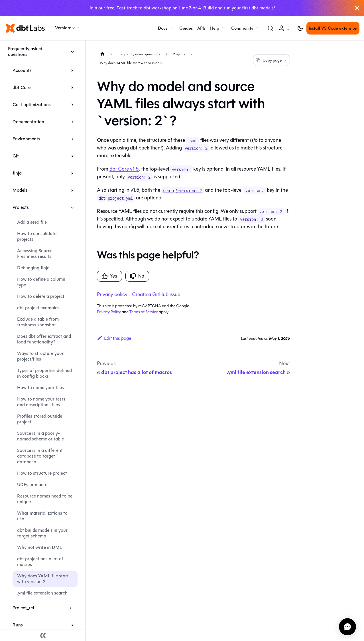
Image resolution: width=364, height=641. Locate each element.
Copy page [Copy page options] (272, 60)
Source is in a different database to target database (40, 456)
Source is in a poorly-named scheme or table (40, 436)
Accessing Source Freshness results (35, 253)
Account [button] (285, 31)
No (137, 276)
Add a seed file (32, 222)
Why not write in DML (40, 547)
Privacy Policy (109, 312)
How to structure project (42, 473)
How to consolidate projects (37, 236)
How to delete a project (41, 296)
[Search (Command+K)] (271, 28)
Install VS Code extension (333, 28)
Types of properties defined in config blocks (44, 373)
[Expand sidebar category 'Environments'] (72, 139)
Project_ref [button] (24, 608)
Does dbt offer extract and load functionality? (44, 339)
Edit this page (114, 338)
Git (16, 156)
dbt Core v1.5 (124, 169)
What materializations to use (42, 516)
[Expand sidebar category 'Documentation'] (72, 122)
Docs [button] (163, 28)
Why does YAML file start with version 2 (43, 579)
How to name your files (40, 388)
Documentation (28, 122)
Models (20, 190)
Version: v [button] (65, 28)
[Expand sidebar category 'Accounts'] (72, 70)
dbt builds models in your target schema (42, 533)
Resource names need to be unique (45, 499)
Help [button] (215, 28)
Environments (26, 139)
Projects (21, 207)
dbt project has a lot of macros (40, 562)
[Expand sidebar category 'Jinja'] (72, 173)
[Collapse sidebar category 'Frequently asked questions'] (72, 52)
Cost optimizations (32, 105)
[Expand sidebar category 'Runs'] (72, 625)
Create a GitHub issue (156, 294)
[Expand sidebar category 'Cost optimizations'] (72, 105)
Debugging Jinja (33, 268)
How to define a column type (41, 282)
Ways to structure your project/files (40, 356)
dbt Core (22, 87)
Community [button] (242, 28)
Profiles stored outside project (40, 419)
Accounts (22, 70)
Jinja (17, 173)
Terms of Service (144, 312)
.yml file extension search (42, 593)
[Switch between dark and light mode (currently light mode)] (300, 28)
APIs (201, 28)
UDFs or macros (33, 485)
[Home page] (102, 54)
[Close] (357, 8)
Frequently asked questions (25, 51)
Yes (109, 276)
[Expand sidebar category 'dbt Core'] (72, 88)
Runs (18, 625)
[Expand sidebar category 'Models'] (72, 190)
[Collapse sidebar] (43, 635)
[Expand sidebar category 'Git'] (72, 156)
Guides (186, 28)
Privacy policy (112, 294)
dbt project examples (38, 308)
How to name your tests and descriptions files (41, 402)
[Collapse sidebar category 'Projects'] (72, 207)
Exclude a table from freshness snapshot (38, 322)
